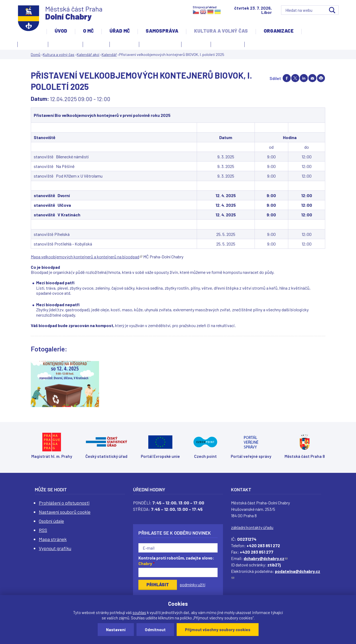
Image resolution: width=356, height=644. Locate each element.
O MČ (88, 31)
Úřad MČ (120, 31)
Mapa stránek (53, 539)
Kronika (123, 45)
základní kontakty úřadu (252, 527)
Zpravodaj (226, 45)
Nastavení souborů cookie (65, 512)
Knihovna (96, 44)
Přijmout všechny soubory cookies (218, 630)
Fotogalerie (33, 44)
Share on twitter (295, 78)
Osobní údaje (51, 521)
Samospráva (162, 31)
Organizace (279, 31)
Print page (321, 78)
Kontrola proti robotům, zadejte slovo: (176, 561)
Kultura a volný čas (221, 31)
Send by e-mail (312, 78)
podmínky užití (192, 584)
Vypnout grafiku (55, 548)
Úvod (61, 31)
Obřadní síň (196, 44)
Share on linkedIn (304, 78)
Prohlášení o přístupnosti (64, 503)
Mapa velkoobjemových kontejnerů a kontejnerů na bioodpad (87, 257)
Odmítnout (155, 630)
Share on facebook (287, 78)
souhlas (139, 612)
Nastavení (116, 630)
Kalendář (109, 54)
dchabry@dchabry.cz (266, 558)
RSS (43, 530)
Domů (36, 54)
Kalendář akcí (65, 44)
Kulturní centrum (160, 44)
